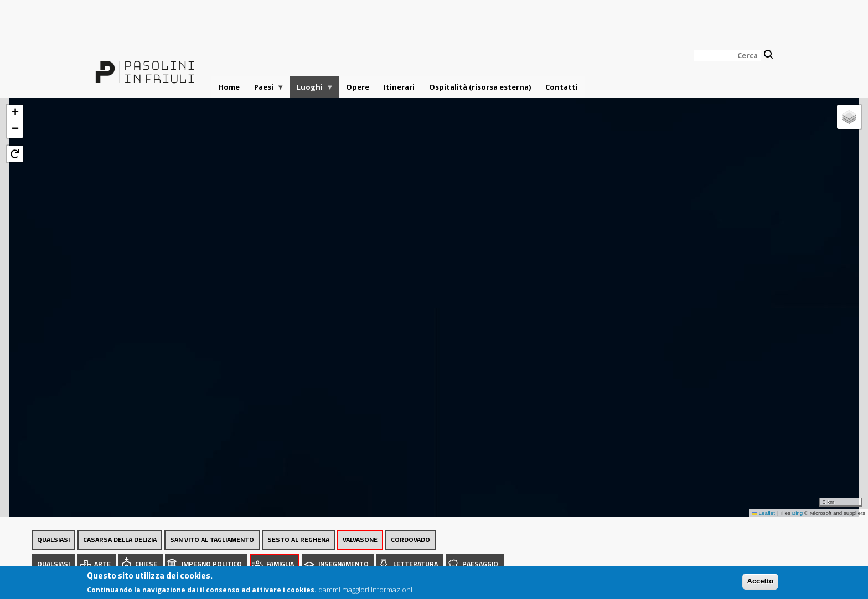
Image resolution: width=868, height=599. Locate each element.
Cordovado (410, 539)
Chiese (146, 564)
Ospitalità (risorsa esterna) (480, 87)
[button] (15, 113)
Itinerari (399, 87)
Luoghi (312, 90)
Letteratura (415, 564)
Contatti (562, 87)
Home (229, 87)
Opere (358, 87)
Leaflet (763, 513)
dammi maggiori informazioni (365, 591)
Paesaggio (480, 564)
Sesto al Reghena (298, 539)
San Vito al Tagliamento (212, 539)
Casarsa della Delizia (120, 539)
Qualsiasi (53, 539)
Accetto (761, 583)
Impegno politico (212, 564)
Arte (102, 564)
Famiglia (280, 564)
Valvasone (360, 539)
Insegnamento (343, 564)
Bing (798, 513)
